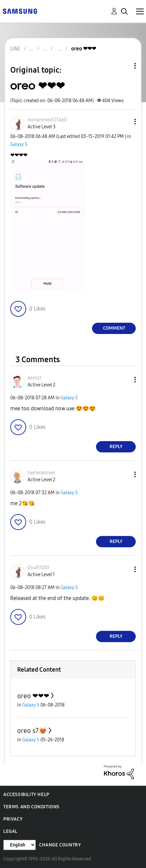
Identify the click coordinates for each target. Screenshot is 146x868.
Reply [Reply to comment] (116, 447)
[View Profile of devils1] (34, 378)
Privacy (13, 819)
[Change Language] (20, 845)
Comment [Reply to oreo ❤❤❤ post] (114, 328)
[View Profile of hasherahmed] (41, 473)
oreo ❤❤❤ (33, 696)
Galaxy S (19, 144)
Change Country (60, 845)
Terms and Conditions (31, 807)
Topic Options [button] (124, 66)
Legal (10, 831)
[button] (124, 122)
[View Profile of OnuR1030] (38, 568)
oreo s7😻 (32, 731)
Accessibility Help (26, 795)
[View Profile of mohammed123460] (47, 120)
